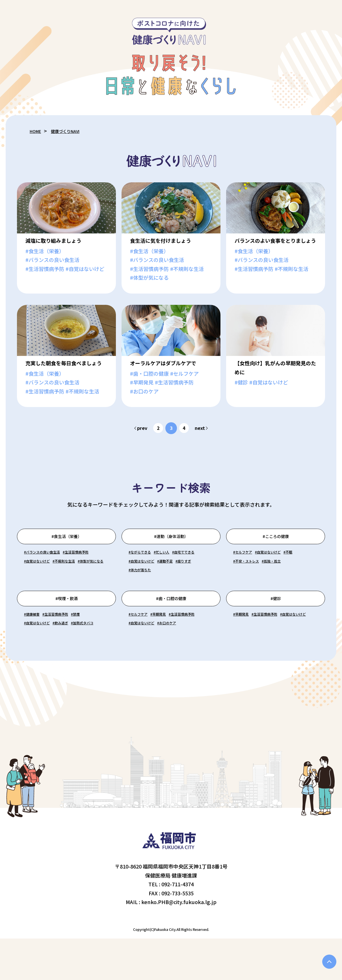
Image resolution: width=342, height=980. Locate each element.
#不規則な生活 (41, 581)
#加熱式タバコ (41, 664)
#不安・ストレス (269, 572)
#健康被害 (36, 646)
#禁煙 (99, 646)
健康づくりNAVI (73, 131)
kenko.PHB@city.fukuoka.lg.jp (179, 943)
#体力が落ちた (145, 590)
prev (140, 428)
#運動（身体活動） (171, 539)
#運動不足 (140, 581)
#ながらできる (145, 563)
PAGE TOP (326, 959)
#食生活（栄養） (67, 539)
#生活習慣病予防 (43, 572)
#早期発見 (172, 646)
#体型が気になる (80, 581)
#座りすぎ (167, 581)
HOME (37, 131)
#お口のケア (143, 664)
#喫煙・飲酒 (67, 622)
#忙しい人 (177, 563)
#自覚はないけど (85, 572)
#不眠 (240, 572)
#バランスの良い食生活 (51, 563)
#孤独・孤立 (247, 581)
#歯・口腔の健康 (171, 622)
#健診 (276, 622)
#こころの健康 (276, 539)
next (203, 428)
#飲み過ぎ (77, 655)
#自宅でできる (145, 572)
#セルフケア (247, 563)
